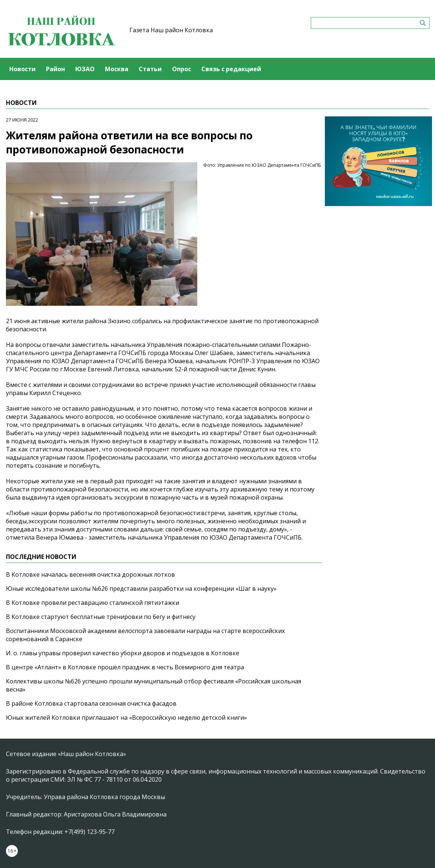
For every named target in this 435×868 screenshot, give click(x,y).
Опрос (182, 69)
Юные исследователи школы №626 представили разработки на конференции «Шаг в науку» (141, 589)
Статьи (150, 69)
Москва (117, 69)
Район (55, 69)
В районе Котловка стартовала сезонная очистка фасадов (91, 703)
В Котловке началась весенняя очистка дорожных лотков (90, 574)
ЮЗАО (85, 69)
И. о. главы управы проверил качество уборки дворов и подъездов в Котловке (123, 653)
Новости (22, 69)
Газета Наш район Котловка (171, 30)
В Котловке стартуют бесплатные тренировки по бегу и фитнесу (101, 617)
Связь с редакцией (231, 69)
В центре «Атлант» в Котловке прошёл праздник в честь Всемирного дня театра (125, 667)
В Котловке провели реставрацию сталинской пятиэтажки (93, 603)
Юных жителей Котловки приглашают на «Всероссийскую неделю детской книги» (126, 718)
